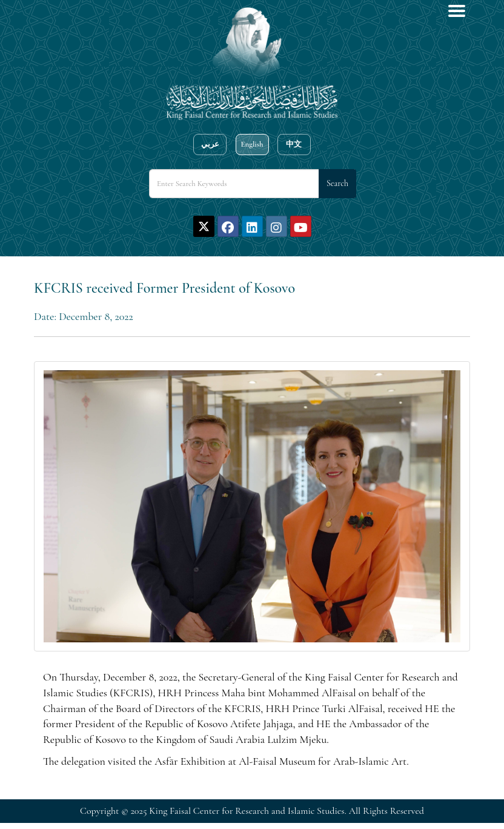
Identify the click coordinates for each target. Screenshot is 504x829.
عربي (210, 144)
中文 (294, 144)
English (252, 144)
